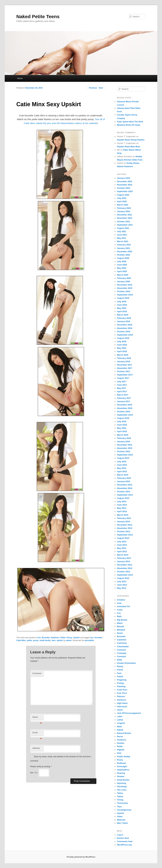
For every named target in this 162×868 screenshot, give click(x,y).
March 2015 (123, 475)
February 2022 (124, 208)
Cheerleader (123, 647)
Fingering (122, 680)
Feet (119, 673)
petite (29, 640)
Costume (121, 650)
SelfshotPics (123, 770)
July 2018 (122, 341)
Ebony (120, 666)
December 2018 (125, 325)
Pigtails (121, 750)
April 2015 (122, 471)
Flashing (121, 686)
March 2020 (123, 275)
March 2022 (123, 205)
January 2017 (124, 401)
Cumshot (121, 656)
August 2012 (123, 578)
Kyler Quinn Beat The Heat (130, 122)
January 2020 (124, 281)
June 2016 (122, 425)
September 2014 (125, 495)
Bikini (120, 623)
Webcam (121, 820)
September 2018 (125, 335)
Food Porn (122, 690)
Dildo (120, 660)
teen (54, 640)
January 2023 (124, 178)
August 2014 (123, 498)
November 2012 (125, 568)
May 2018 (122, 348)
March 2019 (123, 315)
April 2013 (122, 551)
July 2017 (122, 382)
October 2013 (124, 531)
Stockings (122, 786)
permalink (89, 640)
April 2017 (122, 391)
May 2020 (122, 268)
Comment (37, 673)
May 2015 (122, 468)
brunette (98, 638)
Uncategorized (124, 810)
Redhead (121, 763)
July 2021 (122, 231)
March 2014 (123, 515)
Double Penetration (126, 663)
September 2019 (125, 295)
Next (102, 88)
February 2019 (124, 318)
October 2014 (124, 492)
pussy (36, 640)
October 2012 (124, 572)
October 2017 (124, 371)
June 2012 (122, 585)
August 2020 (123, 258)
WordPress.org (124, 845)
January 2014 (124, 522)
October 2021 (124, 221)
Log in (120, 835)
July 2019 (122, 302)
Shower (121, 776)
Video (120, 816)
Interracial (122, 706)
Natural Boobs (124, 733)
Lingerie (121, 723)
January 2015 (124, 481)
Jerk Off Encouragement (129, 713)
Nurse (120, 736)
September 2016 (125, 415)
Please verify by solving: (41, 767)
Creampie (122, 653)
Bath (119, 616)
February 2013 (124, 558)
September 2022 (125, 191)
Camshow (122, 643)
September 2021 (125, 225)
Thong (120, 800)
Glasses (121, 696)
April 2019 (122, 311)
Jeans (120, 710)
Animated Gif (123, 606)
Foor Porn (122, 693)
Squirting (122, 783)
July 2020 (122, 261)
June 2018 (122, 345)
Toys (119, 807)
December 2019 (125, 285)
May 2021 (122, 238)
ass (92, 638)
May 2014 (122, 508)
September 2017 (125, 375)
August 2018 (123, 338)
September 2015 (125, 455)
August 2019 (123, 298)
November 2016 (125, 408)
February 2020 (124, 278)
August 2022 (123, 195)
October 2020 (124, 255)
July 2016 (122, 421)
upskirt (60, 640)
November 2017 (125, 368)
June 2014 (122, 505)
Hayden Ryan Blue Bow (129, 147)
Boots (120, 633)
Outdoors (55, 638)
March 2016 (123, 435)
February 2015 (124, 478)
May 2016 (122, 428)
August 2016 (123, 418)
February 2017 (124, 398)
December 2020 (125, 251)
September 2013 (125, 535)
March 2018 (123, 355)
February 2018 (124, 358)
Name (37, 718)
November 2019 (125, 288)
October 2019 (124, 291)
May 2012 (122, 588)
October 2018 (124, 331)
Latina (120, 720)
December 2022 (125, 181)
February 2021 (124, 245)
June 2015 (122, 465)
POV (119, 753)
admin (69, 640)
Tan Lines (122, 790)
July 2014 (122, 501)
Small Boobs (123, 780)
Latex (120, 716)
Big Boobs (122, 620)
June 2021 (122, 235)
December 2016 (125, 405)
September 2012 (125, 575)
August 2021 (123, 228)
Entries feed (123, 838)
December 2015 (125, 445)
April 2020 (122, 271)
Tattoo (120, 793)
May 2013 (122, 548)
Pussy (69, 638)
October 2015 (124, 451)
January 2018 (124, 361)
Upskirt (76, 638)
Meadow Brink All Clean (129, 125)
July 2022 (122, 198)
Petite (63, 638)
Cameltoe (122, 640)
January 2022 (124, 211)
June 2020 (122, 265)
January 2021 (124, 248)
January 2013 (124, 561)
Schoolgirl (122, 766)
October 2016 (124, 412)
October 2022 (124, 188)
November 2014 (125, 488)
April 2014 (122, 511)
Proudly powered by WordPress (81, 857)
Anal (119, 603)
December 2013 (125, 525)
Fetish (120, 676)
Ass (39, 638)
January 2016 (124, 441)
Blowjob (121, 630)
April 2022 (122, 201)
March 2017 (123, 395)
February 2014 (124, 518)
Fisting (120, 683)
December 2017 (125, 365)
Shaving (121, 773)
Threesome (123, 803)
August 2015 (123, 458)
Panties (121, 743)
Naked (120, 730)
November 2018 (125, 328)
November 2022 (125, 185)
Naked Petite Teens (38, 16)
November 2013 (125, 528)
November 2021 (125, 218)
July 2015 (122, 462)
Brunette (46, 638)
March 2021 (123, 241)
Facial (120, 670)
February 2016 (124, 438)
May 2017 (122, 388)
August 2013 (123, 538)
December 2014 (125, 485)
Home (20, 78)
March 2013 (123, 555)
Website (36, 748)
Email (37, 733)
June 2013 (122, 545)
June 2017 (122, 385)
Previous (92, 88)
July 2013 (122, 542)
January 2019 (124, 321)
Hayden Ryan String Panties (131, 140)
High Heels (122, 703)
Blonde (121, 626)
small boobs (45, 640)
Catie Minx (21, 640)
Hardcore (122, 700)
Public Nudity (124, 757)
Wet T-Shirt (122, 823)
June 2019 (122, 305)
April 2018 (122, 351)
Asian (120, 610)
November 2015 (125, 448)
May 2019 (122, 308)
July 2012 (122, 581)
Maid (119, 727)
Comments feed (125, 841)
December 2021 (125, 215)
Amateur (121, 600)
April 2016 (122, 431)
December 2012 (125, 565)
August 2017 (123, 378)
